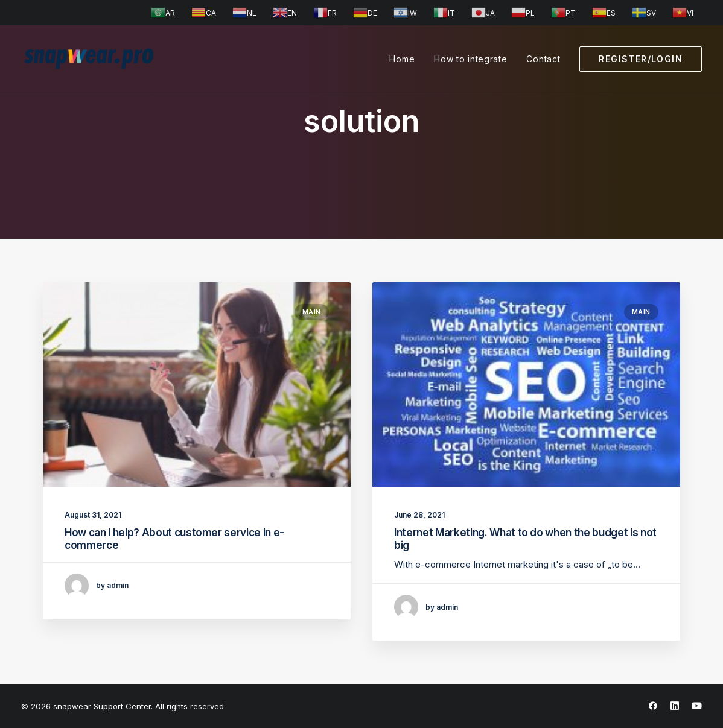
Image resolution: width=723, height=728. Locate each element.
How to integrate (470, 59)
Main (312, 312)
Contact (543, 59)
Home (402, 59)
